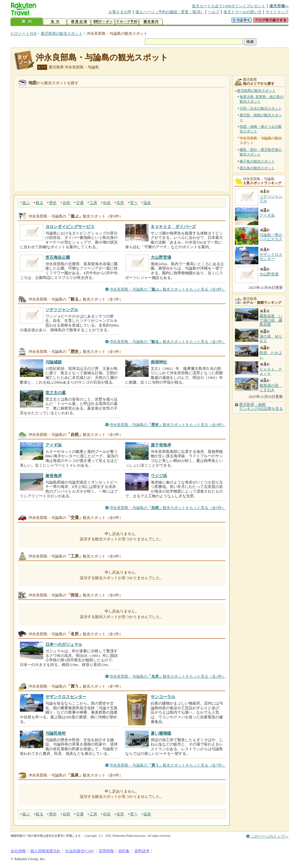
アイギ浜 (54, 445)
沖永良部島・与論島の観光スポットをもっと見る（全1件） (167, 342)
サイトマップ (277, 12)
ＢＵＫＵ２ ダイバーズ (173, 227)
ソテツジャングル (62, 310)
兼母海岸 (54, 476)
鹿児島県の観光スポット (62, 33)
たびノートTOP (24, 33)
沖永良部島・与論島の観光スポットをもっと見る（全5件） (167, 508)
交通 (80, 203)
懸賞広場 (79, 22)
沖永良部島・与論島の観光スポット (102, 57)
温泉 (147, 203)
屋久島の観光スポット (257, 168)
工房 (93, 203)
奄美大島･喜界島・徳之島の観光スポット (262, 99)
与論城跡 (54, 362)
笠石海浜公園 (58, 257)
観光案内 (151, 22)
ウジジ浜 (159, 476)
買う (134, 203)
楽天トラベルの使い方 (243, 12)
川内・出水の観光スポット (261, 108)
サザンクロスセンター (66, 697)
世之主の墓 (56, 393)
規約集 (124, 851)
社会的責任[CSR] (80, 851)
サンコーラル (163, 697)
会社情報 (18, 851)
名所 (120, 203)
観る (39, 203)
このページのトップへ (269, 836)
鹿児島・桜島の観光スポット (261, 118)
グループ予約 (127, 22)
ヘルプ (214, 12)
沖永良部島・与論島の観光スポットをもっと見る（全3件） (167, 425)
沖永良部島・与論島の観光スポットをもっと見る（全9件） (167, 289)
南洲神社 (159, 362)
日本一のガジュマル (64, 644)
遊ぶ (26, 203)
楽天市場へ (279, 6)
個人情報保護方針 (45, 851)
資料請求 (142, 851)
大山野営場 (161, 257)
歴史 (53, 203)
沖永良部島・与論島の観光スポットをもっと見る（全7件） (167, 765)
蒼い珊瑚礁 (161, 733)
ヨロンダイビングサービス (70, 227)
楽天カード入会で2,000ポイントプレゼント (229, 6)
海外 (55, 22)
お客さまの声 (120, 12)
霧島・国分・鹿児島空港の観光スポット (261, 152)
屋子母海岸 (161, 445)
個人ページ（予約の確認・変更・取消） (170, 12)
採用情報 (106, 851)
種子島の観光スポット (257, 161)
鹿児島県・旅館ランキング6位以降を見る (261, 407)
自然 (66, 203)
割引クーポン (103, 22)
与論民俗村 (56, 733)
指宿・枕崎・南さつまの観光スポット (261, 129)
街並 (107, 203)
